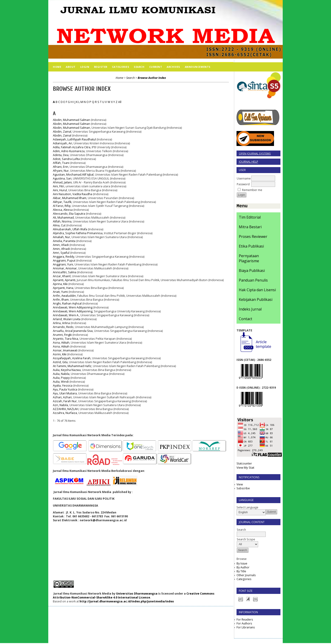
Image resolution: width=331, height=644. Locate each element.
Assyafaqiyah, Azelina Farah (72, 358)
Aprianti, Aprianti (64, 280)
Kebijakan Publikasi (256, 300)
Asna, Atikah (61, 343)
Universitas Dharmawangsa (137, 594)
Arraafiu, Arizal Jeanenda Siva (73, 331)
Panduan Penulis (253, 281)
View (240, 485)
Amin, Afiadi (61, 245)
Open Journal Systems (255, 153)
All (120, 102)
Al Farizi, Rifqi (62, 206)
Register (101, 67)
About (71, 67)
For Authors (244, 624)
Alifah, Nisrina (62, 221)
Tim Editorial (250, 218)
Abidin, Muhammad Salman (71, 120)
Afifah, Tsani (61, 163)
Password (243, 184)
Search (139, 67)
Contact (245, 320)
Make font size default (248, 600)
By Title (241, 572)
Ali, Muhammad (63, 218)
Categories (244, 580)
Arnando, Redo (63, 327)
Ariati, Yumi (60, 292)
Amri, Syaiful (61, 253)
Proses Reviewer (253, 237)
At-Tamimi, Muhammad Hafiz (72, 366)
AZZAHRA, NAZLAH (66, 409)
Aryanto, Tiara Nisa (66, 339)
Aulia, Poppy (61, 378)
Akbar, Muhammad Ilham (70, 198)
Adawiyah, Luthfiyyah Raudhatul (74, 139)
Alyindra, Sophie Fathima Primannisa (78, 233)
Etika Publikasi (251, 247)
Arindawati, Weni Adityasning (73, 307)
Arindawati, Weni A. (66, 315)
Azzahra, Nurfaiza (65, 413)
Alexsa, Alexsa (63, 210)
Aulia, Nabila (61, 374)
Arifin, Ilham (61, 300)
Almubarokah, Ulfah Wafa (70, 229)
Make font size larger (255, 600)
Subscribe (243, 489)
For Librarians (246, 628)
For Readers (245, 620)
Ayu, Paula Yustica (65, 389)
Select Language (247, 508)
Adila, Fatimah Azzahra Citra (72, 147)
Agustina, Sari (62, 178)
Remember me (252, 190)
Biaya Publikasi (252, 271)
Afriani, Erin (61, 167)
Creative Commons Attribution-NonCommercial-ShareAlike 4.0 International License (134, 596)
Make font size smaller (241, 600)
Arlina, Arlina (61, 323)
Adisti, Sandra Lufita (66, 159)
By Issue (242, 564)
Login (85, 67)
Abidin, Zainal (62, 132)
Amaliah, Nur (61, 237)
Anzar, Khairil (62, 276)
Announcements (198, 67)
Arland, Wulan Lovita (67, 319)
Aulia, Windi (61, 382)
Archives (173, 67)
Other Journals (246, 576)
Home (57, 67)
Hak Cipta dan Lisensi (257, 291)
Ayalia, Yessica (63, 386)
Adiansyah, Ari (63, 143)
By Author (243, 568)
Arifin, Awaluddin (64, 296)
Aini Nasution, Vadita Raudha (73, 194)
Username (244, 178)
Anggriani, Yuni (63, 264)
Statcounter (244, 464)
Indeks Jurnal (250, 310)
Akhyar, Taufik (62, 202)
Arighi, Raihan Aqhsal (67, 303)
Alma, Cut (59, 225)
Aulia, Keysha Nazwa (67, 370)
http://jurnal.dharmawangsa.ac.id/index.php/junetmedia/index (127, 601)
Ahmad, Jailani (62, 182)
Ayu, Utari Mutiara (65, 393)
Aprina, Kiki (60, 284)
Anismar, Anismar (65, 268)
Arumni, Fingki (62, 335)
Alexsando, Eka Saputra (69, 214)
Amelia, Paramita (64, 241)
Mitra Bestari (250, 228)
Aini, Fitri (58, 186)
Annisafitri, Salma (65, 272)
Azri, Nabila (60, 405)
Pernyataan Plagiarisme (249, 259)
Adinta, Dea (61, 155)
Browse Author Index (152, 78)
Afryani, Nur (61, 171)
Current (156, 67)
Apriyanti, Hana (63, 288)
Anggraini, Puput (64, 261)
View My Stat (245, 468)
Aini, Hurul (60, 190)
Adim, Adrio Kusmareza (69, 151)
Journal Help (248, 162)
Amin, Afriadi (61, 249)
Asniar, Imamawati (65, 350)
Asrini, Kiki (60, 354)
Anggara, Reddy (64, 257)
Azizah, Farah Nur (65, 401)
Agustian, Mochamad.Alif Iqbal (73, 175)
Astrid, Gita (60, 362)
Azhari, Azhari (62, 397)
